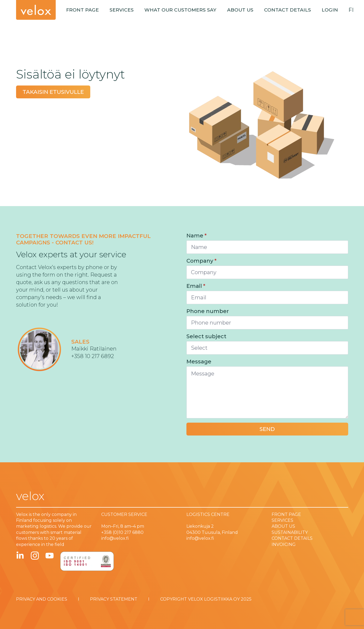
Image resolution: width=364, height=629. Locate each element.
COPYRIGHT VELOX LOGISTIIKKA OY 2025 (206, 599)
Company (201, 261)
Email (196, 286)
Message (199, 362)
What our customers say (180, 10)
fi (351, 10)
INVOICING (284, 544)
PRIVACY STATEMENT (114, 599)
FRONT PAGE (286, 514)
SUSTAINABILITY (290, 532)
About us (240, 10)
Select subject (206, 336)
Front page (82, 10)
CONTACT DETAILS (292, 538)
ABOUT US (283, 526)
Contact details (288, 10)
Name (196, 236)
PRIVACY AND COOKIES (42, 599)
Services (122, 10)
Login (330, 10)
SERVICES (282, 520)
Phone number (208, 311)
